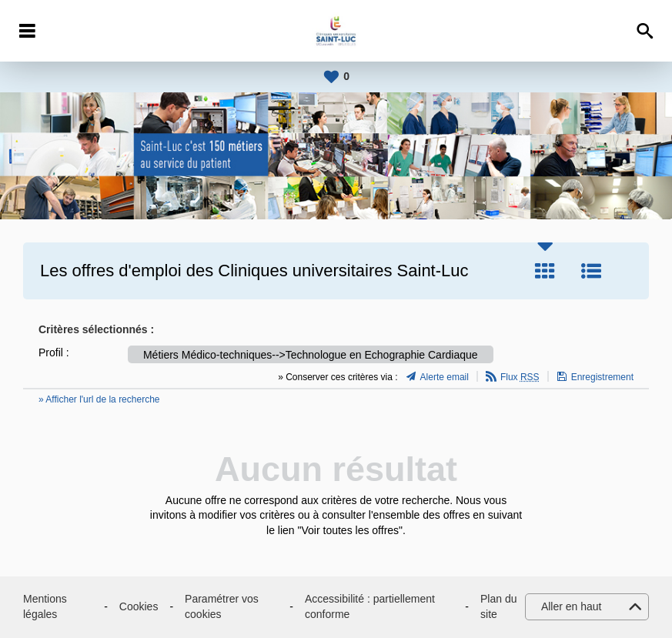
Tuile (545, 271)
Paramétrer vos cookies (222, 606)
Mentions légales (45, 606)
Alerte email (445, 377)
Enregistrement (602, 377)
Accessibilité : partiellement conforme (370, 606)
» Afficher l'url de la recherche (99, 399)
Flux (520, 377)
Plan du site (498, 606)
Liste (591, 271)
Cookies (139, 606)
